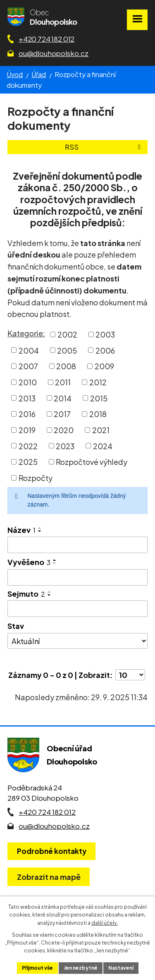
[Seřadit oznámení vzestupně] (40, 528)
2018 (98, 414)
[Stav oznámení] (77, 641)
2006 (105, 350)
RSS (104, 147)
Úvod (15, 74)
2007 (28, 366)
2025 (28, 462)
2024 (103, 446)
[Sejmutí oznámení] (77, 609)
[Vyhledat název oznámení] (77, 545)
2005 (67, 350)
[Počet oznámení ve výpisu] (130, 675)
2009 (104, 366)
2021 (101, 430)
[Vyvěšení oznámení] (77, 577)
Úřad (39, 74)
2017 (62, 414)
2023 (65, 446)
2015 (99, 398)
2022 (28, 446)
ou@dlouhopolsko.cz (54, 53)
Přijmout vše (37, 968)
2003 (105, 334)
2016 (27, 414)
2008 (66, 366)
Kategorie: (26, 333)
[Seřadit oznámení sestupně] (40, 531)
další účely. (105, 923)
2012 (98, 382)
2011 (63, 382)
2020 (64, 430)
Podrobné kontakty (52, 851)
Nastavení (121, 968)
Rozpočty (36, 478)
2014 (63, 398)
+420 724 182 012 (46, 39)
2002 (67, 334)
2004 (29, 350)
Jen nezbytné (81, 968)
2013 (27, 398)
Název (21, 530)
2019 (27, 430)
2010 (28, 382)
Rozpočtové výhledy (92, 462)
